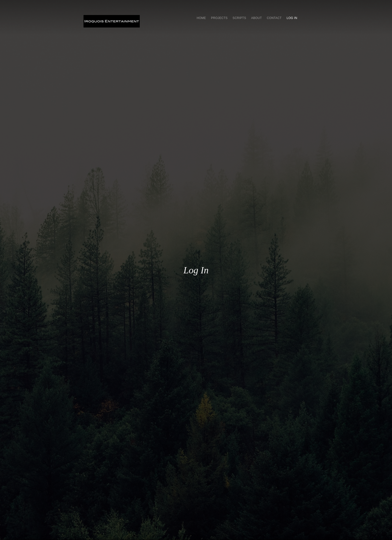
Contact (274, 18)
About (256, 18)
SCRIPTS (239, 18)
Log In (292, 18)
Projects (219, 18)
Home (201, 18)
